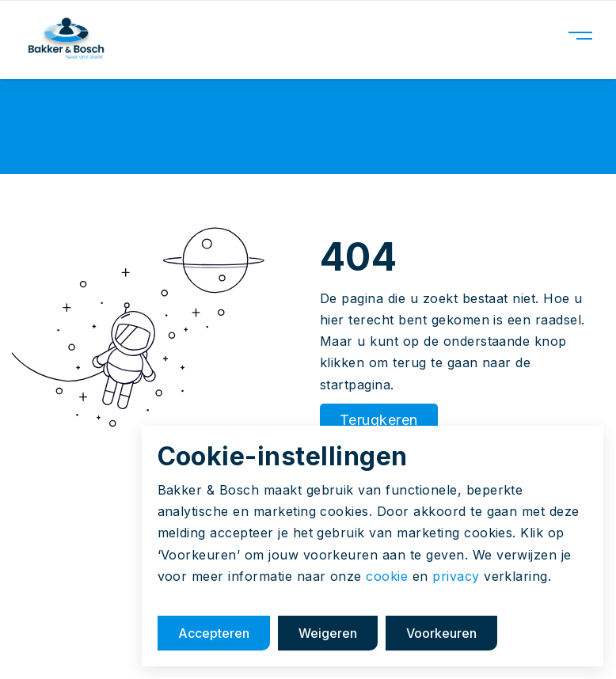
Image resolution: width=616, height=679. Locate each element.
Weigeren (328, 633)
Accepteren (214, 633)
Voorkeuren (441, 633)
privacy (456, 576)
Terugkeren (379, 420)
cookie (387, 576)
